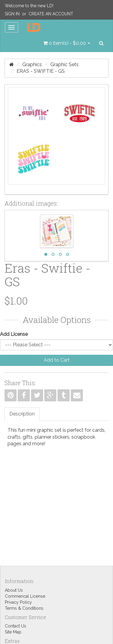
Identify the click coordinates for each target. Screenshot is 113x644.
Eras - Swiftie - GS (41, 71)
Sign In (12, 14)
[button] (67, 43)
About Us (14, 590)
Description (22, 414)
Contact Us (16, 626)
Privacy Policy (18, 602)
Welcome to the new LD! (29, 6)
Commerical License (25, 596)
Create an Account (51, 14)
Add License (14, 334)
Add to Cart (57, 360)
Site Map (13, 632)
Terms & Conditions (24, 608)
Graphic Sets (64, 64)
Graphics (32, 64)
